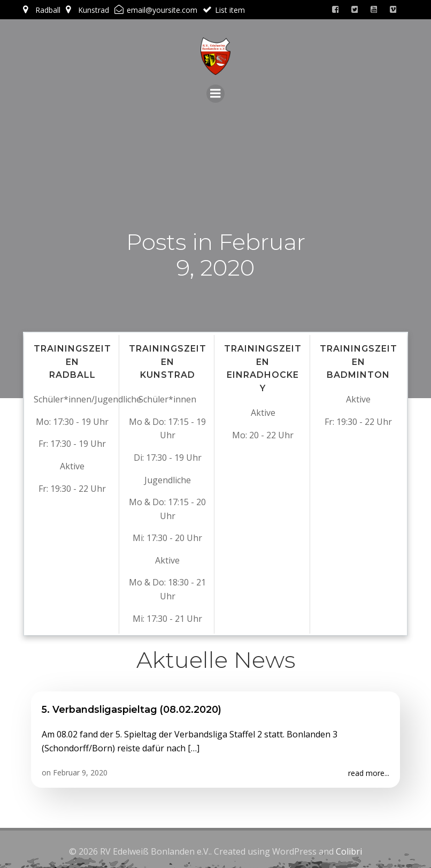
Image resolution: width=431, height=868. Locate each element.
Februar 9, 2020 (80, 770)
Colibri (349, 848)
